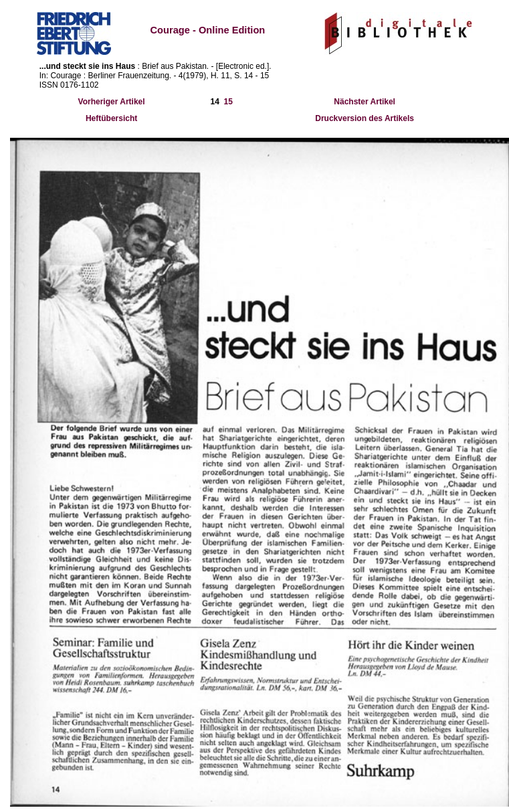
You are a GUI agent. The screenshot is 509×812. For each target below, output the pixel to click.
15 (228, 102)
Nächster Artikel (365, 102)
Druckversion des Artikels (365, 118)
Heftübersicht (111, 118)
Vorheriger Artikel (112, 102)
